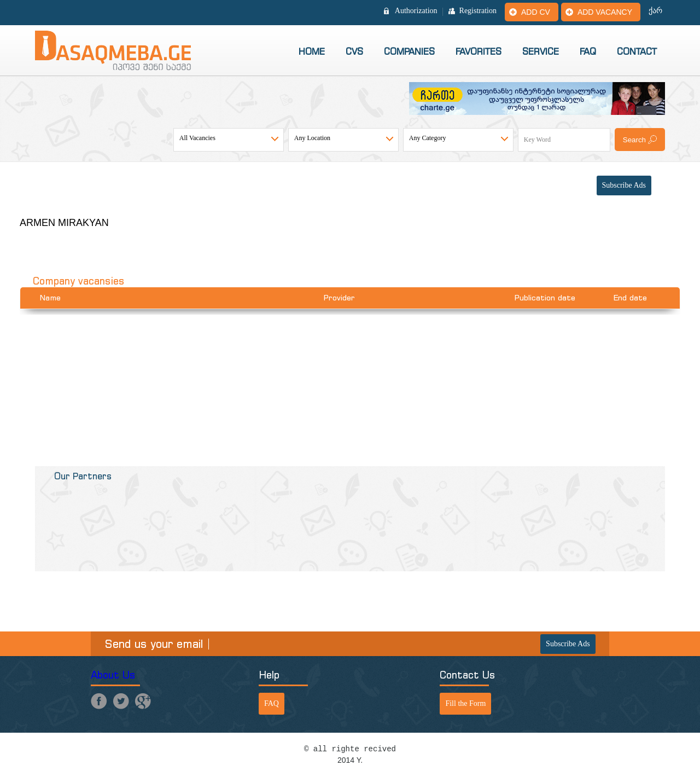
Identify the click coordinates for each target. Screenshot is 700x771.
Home (312, 51)
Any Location (312, 138)
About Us (113, 675)
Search (634, 140)
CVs (354, 51)
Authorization (416, 11)
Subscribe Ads (624, 185)
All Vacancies (197, 138)
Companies (409, 51)
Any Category (428, 138)
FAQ (588, 51)
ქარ (655, 11)
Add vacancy (605, 12)
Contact (637, 51)
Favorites (479, 51)
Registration (478, 11)
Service (541, 51)
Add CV (536, 12)
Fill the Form (465, 703)
